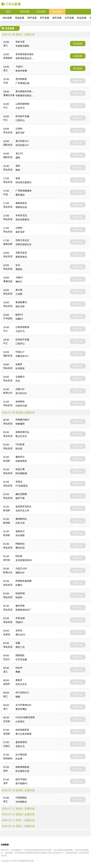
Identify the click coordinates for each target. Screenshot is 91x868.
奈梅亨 (19, 364)
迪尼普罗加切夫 (24, 506)
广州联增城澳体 (24, 191)
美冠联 (7, 734)
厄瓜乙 (7, 659)
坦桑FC (19, 319)
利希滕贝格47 (23, 420)
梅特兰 (19, 282)
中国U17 (20, 352)
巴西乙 (7, 746)
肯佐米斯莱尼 (22, 220)
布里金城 (20, 618)
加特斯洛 (20, 402)
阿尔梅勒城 (21, 473)
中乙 (6, 108)
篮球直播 (25, 12)
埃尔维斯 (20, 535)
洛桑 (18, 643)
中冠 (6, 83)
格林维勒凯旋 (22, 767)
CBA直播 (41, 12)
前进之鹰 (20, 469)
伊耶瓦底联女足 (24, 244)
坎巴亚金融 (21, 659)
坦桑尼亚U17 (22, 356)
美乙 (6, 46)
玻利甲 (7, 684)
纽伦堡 (19, 449)
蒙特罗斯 (20, 606)
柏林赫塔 (20, 424)
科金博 (19, 759)
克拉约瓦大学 (22, 511)
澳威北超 (8, 281)
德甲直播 (57, 18)
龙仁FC (19, 153)
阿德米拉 (20, 544)
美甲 (6, 771)
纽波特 (19, 597)
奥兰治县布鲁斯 (24, 734)
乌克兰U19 (21, 568)
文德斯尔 (20, 377)
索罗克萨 (20, 133)
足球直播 (57, 12)
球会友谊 (8, 132)
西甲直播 (32, 18)
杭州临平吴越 (22, 116)
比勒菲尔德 (21, 406)
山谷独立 (20, 721)
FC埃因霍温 (22, 486)
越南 (18, 158)
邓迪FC (19, 622)
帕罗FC (19, 315)
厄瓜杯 (7, 721)
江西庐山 (20, 120)
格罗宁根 (20, 498)
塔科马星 (20, 42)
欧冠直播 (82, 18)
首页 (8, 12)
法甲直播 (69, 18)
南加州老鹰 (21, 71)
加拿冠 (7, 634)
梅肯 (18, 170)
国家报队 (20, 655)
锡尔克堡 (20, 306)
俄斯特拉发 (21, 207)
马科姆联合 (21, 802)
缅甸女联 (8, 244)
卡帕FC (19, 277)
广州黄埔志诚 (22, 83)
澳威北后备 (9, 95)
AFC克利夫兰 (22, 693)
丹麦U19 (20, 389)
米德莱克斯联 (22, 46)
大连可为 (20, 108)
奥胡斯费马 (21, 302)
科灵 (18, 381)
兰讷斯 (19, 294)
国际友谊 (8, 145)
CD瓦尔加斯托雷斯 (25, 717)
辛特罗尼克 (21, 215)
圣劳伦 (19, 631)
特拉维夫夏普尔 (24, 182)
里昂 (18, 166)
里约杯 (7, 560)
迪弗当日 (20, 531)
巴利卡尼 (20, 523)
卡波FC (19, 67)
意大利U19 (21, 393)
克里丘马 (20, 746)
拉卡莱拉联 (21, 755)
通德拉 (19, 269)
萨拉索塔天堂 (22, 771)
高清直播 (78, 44)
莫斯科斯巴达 (22, 432)
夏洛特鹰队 (21, 709)
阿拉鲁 (19, 556)
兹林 (18, 178)
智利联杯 (8, 758)
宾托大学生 (21, 684)
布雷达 (19, 482)
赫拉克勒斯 (21, 494)
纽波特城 (20, 593)
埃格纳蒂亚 (21, 461)
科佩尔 (19, 585)
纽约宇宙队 (21, 779)
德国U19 (20, 573)
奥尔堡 (19, 290)
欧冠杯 (7, 461)
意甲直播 (44, 18)
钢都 (18, 697)
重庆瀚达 (20, 195)
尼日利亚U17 (22, 145)
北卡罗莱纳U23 (23, 705)
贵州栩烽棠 (21, 79)
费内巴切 (20, 548)
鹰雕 (18, 672)
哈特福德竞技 (22, 730)
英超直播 (20, 18)
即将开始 (78, 81)
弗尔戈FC (21, 635)
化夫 (18, 265)
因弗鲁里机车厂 (24, 610)
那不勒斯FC (22, 783)
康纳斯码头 (21, 519)
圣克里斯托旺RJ (24, 560)
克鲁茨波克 (21, 253)
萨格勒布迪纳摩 (24, 581)
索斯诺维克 (21, 203)
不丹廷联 (8, 318)
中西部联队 (21, 798)
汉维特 (19, 129)
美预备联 (8, 58)
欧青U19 (8, 393)
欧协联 (7, 523)
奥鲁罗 (19, 680)
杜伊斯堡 (20, 368)
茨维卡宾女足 (22, 240)
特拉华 (19, 668)
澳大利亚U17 (22, 141)
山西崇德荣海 (22, 104)
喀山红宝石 (21, 436)
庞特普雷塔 (21, 742)
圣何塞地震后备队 (25, 54)
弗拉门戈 (20, 647)
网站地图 (30, 861)
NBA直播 (7, 18)
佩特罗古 (20, 457)
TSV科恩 (20, 444)
